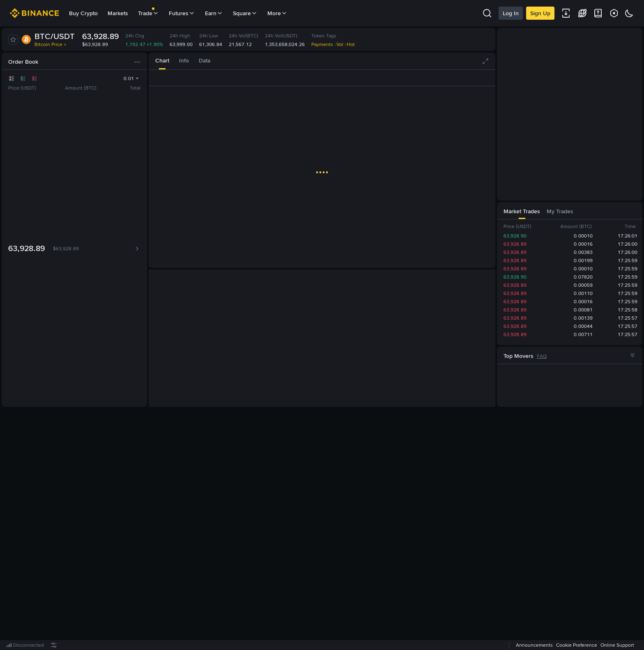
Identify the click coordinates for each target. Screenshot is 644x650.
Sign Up (540, 13)
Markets (118, 13)
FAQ (542, 356)
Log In (511, 13)
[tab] (162, 61)
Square (245, 13)
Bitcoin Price (51, 44)
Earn (214, 13)
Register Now (324, 529)
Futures (182, 13)
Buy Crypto (83, 13)
